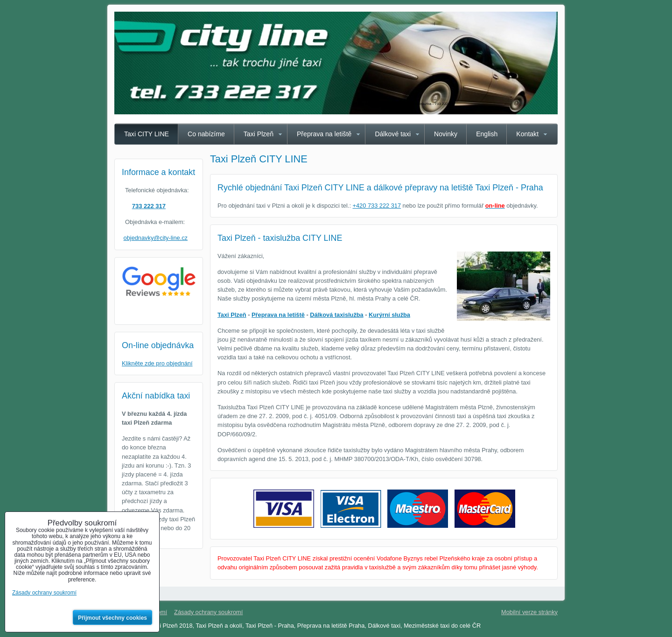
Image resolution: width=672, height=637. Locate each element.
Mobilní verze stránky (529, 612)
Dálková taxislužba (337, 315)
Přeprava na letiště (324, 134)
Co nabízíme (206, 134)
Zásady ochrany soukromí (208, 612)
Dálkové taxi (393, 134)
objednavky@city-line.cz (156, 238)
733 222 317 (149, 206)
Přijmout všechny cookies (112, 618)
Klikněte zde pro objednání (157, 363)
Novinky (446, 134)
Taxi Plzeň (259, 134)
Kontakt (527, 134)
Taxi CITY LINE (147, 134)
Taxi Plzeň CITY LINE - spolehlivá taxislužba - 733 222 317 (407, 104)
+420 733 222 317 (377, 206)
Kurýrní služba (389, 315)
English (487, 134)
